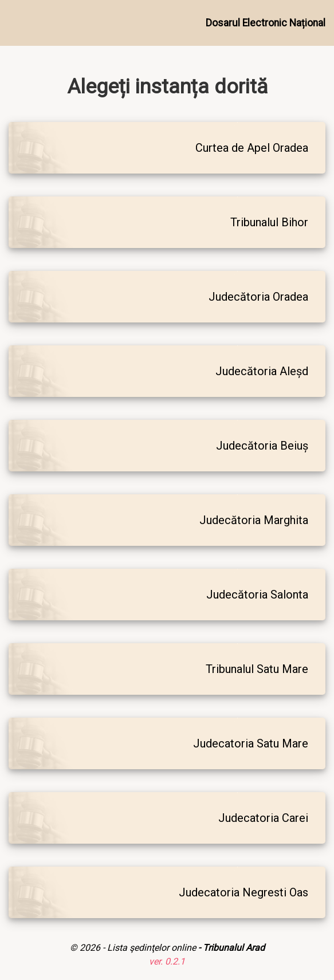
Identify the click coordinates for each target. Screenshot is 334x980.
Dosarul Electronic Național (266, 23)
